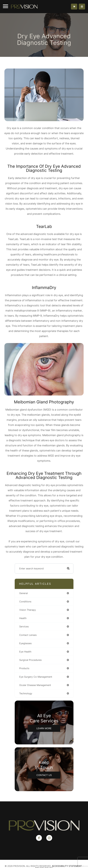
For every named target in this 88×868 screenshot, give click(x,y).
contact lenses (28, 635)
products (24, 668)
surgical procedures (30, 660)
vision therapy (28, 610)
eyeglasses (25, 643)
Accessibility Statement (67, 866)
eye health (25, 652)
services (24, 626)
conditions (25, 602)
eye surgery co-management (36, 677)
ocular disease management (35, 685)
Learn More (44, 728)
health (23, 618)
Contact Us (44, 775)
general (24, 593)
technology (26, 693)
